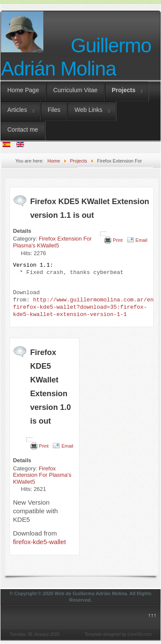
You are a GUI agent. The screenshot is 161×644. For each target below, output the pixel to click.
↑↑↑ (152, 615)
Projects (123, 90)
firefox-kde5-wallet (39, 542)
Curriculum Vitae (75, 90)
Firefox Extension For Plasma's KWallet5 (52, 242)
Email (142, 240)
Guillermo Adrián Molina (76, 57)
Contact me (23, 129)
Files (54, 110)
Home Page (23, 90)
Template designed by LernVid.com (118, 634)
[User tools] (103, 234)
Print (118, 240)
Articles (17, 110)
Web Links (88, 110)
